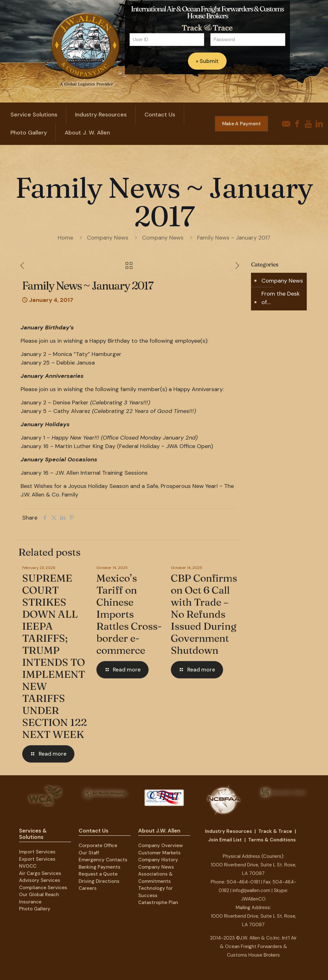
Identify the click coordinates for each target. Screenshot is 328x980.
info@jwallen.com (251, 890)
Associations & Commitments (155, 878)
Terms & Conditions (272, 840)
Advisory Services (40, 880)
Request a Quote (98, 874)
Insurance (30, 902)
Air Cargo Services (40, 873)
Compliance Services (43, 888)
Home (65, 238)
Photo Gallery (35, 909)
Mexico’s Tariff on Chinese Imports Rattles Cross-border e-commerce (129, 614)
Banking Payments (100, 867)
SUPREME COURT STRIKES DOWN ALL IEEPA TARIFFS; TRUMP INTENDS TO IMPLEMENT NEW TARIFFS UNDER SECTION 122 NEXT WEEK (55, 656)
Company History (158, 860)
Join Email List (225, 840)
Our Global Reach (39, 895)
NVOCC (28, 866)
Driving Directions (99, 881)
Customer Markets (159, 853)
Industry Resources (228, 831)
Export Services (37, 859)
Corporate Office (98, 846)
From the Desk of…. (281, 298)
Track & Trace (275, 831)
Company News (108, 238)
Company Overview (161, 846)
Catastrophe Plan (158, 902)
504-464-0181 (243, 882)
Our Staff (89, 853)
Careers (88, 888)
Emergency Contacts (103, 860)
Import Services (37, 852)
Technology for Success (155, 892)
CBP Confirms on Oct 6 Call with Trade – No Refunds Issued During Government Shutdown (204, 614)
